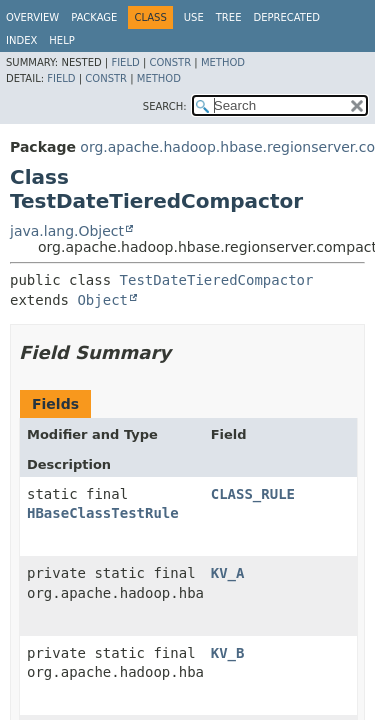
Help (61, 40)
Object (102, 300)
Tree (229, 17)
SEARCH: (165, 106)
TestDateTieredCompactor (217, 280)
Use (194, 17)
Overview (32, 17)
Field (125, 62)
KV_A (228, 573)
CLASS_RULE (253, 494)
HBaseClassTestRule (103, 513)
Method (223, 62)
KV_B (228, 653)
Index (21, 40)
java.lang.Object (67, 231)
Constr (170, 62)
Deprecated (286, 17)
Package (94, 17)
